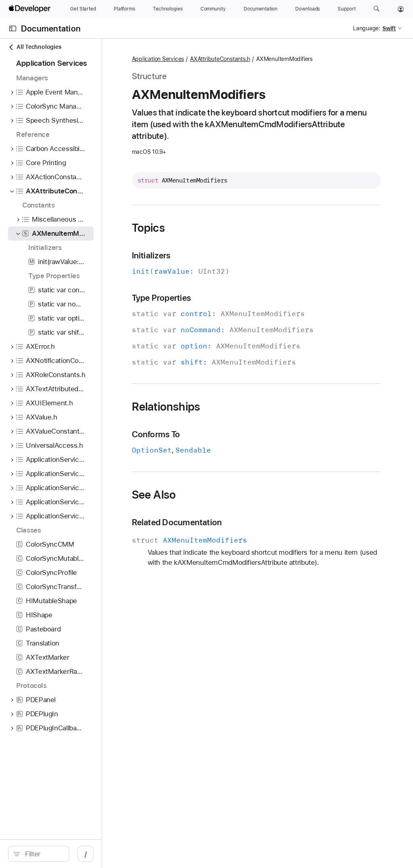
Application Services (220, 59)
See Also (216, 495)
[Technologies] (168, 9)
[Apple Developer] (31, 9)
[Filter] (73, 854)
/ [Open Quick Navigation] (145, 854)
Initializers (213, 256)
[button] (376, 9)
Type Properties (223, 298)
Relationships (228, 407)
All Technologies (35, 47)
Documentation (51, 28)
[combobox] (73, 854)
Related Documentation (239, 523)
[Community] (213, 9)
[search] (68, 854)
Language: (367, 28)
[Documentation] (261, 9)
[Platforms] (124, 9)
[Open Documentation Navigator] (13, 28)
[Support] (346, 9)
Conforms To (218, 435)
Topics (210, 228)
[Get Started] (83, 9)
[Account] (401, 9)
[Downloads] (308, 9)
